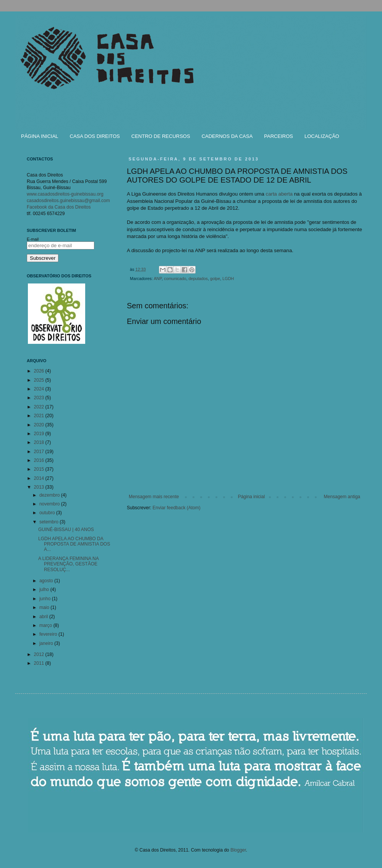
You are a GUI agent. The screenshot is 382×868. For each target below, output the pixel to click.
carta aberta (279, 194)
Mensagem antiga (342, 497)
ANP (158, 279)
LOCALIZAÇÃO (322, 136)
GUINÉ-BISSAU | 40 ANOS (66, 530)
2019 (40, 434)
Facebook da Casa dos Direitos (59, 207)
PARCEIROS (278, 136)
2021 (40, 416)
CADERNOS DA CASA (227, 136)
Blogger (238, 850)
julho (45, 589)
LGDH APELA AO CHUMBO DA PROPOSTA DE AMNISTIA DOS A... (74, 544)
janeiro (47, 643)
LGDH (228, 279)
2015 (40, 469)
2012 (40, 654)
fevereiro (49, 634)
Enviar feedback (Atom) (176, 508)
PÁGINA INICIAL (40, 136)
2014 (40, 478)
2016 (40, 460)
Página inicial (252, 497)
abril (44, 617)
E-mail (33, 239)
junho (46, 599)
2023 (40, 398)
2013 (40, 487)
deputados (198, 279)
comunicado (175, 279)
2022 (40, 407)
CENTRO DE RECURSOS (161, 136)
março (46, 625)
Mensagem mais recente (154, 497)
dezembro (50, 495)
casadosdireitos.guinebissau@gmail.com (68, 201)
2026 (40, 371)
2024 (40, 389)
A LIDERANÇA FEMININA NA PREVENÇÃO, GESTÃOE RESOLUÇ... (68, 564)
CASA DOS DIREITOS (95, 136)
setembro (49, 522)
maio (45, 607)
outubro (48, 513)
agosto (47, 581)
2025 (40, 380)
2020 (40, 425)
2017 (40, 452)
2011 (40, 663)
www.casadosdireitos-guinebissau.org (65, 194)
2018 (40, 442)
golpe (215, 279)
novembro (50, 504)
